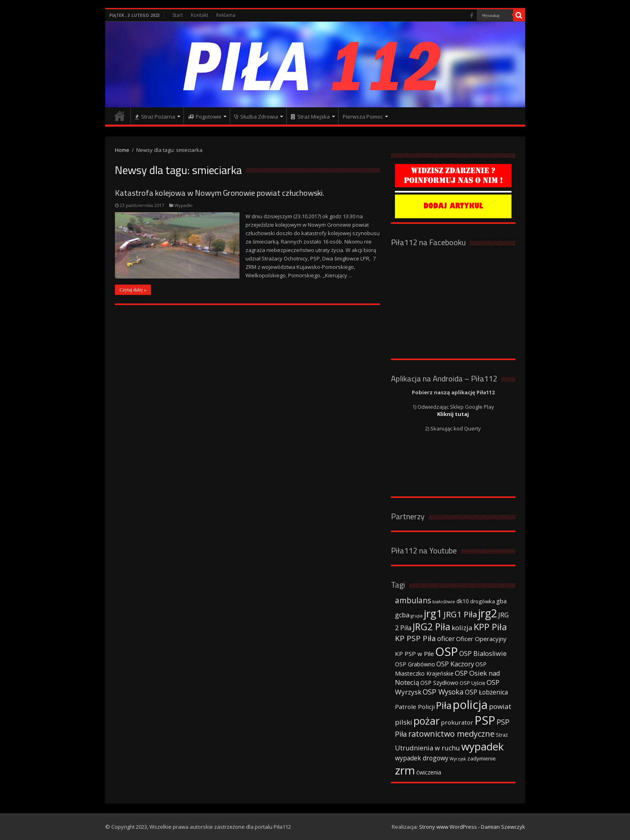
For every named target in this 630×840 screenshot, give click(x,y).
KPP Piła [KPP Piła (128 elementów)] (490, 627)
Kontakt (199, 15)
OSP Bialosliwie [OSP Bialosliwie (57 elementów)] (483, 654)
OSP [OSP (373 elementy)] (447, 652)
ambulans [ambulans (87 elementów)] (413, 600)
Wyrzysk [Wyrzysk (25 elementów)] (458, 759)
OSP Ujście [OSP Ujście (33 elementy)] (472, 683)
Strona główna (120, 116)
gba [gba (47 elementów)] (501, 601)
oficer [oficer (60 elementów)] (446, 638)
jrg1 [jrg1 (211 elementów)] (433, 613)
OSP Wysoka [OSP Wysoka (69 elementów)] (443, 692)
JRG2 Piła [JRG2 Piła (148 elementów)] (432, 627)
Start (178, 15)
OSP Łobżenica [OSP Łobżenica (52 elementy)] (486, 692)
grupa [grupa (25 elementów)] (417, 616)
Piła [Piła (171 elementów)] (444, 705)
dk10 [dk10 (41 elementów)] (463, 601)
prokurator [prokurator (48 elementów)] (457, 722)
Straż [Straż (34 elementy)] (502, 735)
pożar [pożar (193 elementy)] (426, 721)
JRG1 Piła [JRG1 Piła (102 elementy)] (460, 614)
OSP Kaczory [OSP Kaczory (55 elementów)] (455, 664)
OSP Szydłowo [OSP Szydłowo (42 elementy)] (439, 683)
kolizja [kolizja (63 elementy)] (462, 628)
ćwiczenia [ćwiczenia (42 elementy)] (429, 772)
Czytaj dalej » (133, 290)
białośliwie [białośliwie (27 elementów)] (444, 601)
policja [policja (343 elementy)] (470, 704)
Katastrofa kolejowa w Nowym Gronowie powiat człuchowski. (220, 193)
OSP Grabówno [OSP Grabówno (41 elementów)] (415, 664)
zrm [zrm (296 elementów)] (405, 770)
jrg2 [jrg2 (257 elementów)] (488, 613)
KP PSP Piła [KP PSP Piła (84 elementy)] (415, 638)
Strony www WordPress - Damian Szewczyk (472, 827)
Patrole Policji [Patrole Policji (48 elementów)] (415, 707)
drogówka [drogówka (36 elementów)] (483, 601)
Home (122, 150)
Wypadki (183, 205)
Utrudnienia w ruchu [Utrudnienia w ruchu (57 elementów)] (427, 748)
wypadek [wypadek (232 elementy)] (483, 746)
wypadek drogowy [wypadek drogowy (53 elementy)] (422, 758)
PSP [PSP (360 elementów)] (485, 720)
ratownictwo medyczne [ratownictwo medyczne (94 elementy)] (451, 734)
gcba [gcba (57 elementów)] (402, 615)
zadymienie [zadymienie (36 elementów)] (482, 758)
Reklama (226, 15)
